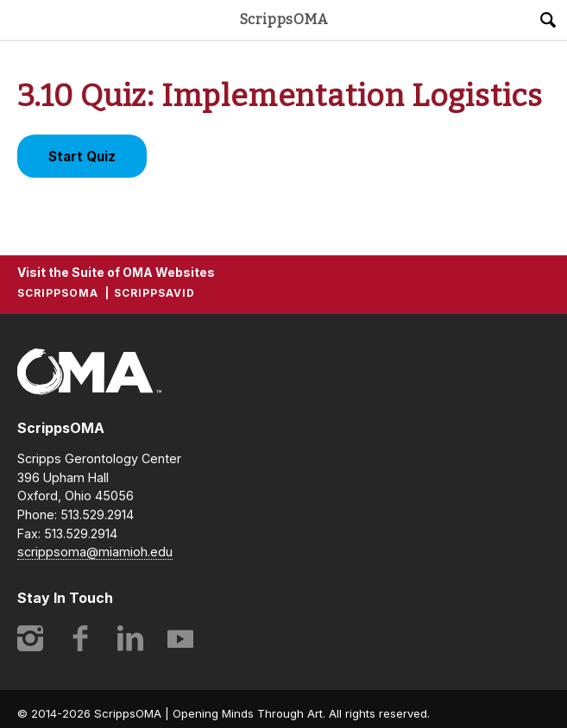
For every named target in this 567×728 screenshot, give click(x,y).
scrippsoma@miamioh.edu (95, 552)
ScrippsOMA (284, 20)
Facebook (80, 638)
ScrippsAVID (154, 293)
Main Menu (20, 20)
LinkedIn (130, 638)
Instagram (30, 638)
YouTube (180, 638)
